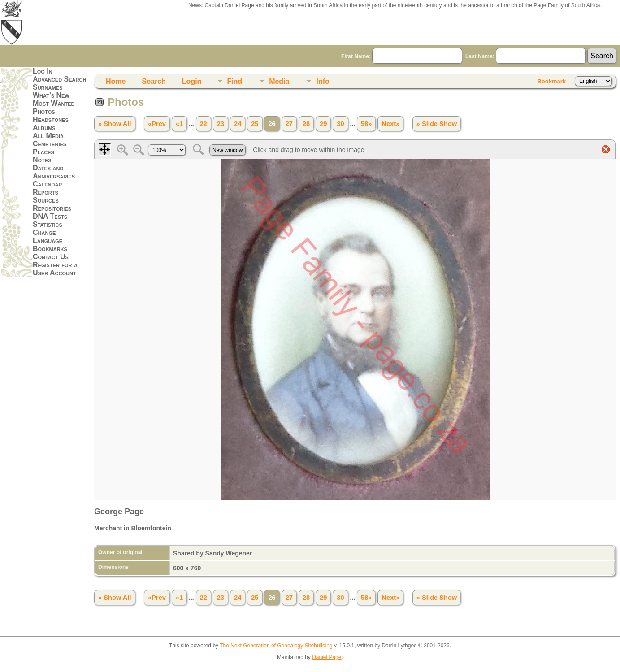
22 (204, 124)
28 (306, 124)
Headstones (51, 119)
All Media (48, 136)
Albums (44, 128)
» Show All (115, 124)
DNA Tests (50, 216)
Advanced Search (59, 79)
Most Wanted (54, 103)
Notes (42, 160)
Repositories (52, 208)
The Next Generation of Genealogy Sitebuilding (276, 646)
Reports (46, 192)
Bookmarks (50, 249)
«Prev (157, 124)
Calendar (47, 184)
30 (340, 124)
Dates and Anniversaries (54, 172)
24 (238, 124)
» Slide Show (437, 124)
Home (116, 81)
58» (366, 124)
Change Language (48, 236)
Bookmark (551, 81)
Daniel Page (327, 657)
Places (43, 152)
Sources (46, 200)
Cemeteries (50, 144)
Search (154, 81)
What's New (51, 95)
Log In (43, 71)
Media (279, 81)
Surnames (48, 87)
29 (323, 124)
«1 (179, 124)
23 (221, 124)
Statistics (48, 224)
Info (323, 81)
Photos (44, 111)
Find (234, 81)
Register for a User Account (55, 269)
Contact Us (51, 257)
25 (255, 124)
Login (192, 81)
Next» (390, 124)
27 (289, 124)
